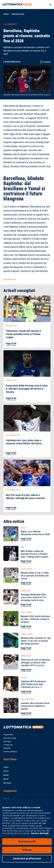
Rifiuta (27, 850)
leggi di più (11, 343)
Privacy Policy (8, 735)
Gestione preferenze (10, 752)
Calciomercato (18, 14)
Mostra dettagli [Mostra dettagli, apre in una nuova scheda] (39, 833)
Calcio (6, 767)
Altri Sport (7, 783)
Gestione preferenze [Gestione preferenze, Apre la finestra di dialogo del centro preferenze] (27, 859)
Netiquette (7, 748)
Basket (6, 775)
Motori (6, 779)
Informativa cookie (10, 738)
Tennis (6, 771)
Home (6, 14)
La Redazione (8, 745)
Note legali (7, 741)
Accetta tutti (27, 841)
